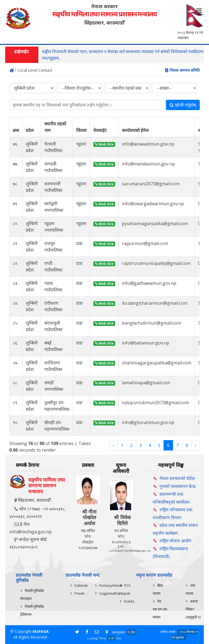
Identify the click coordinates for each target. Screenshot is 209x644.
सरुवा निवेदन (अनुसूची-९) (193, 609)
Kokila (129, 601)
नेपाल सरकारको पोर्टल (177, 478)
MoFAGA (41, 631)
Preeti (79, 593)
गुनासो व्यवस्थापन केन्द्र (178, 486)
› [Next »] (196, 445)
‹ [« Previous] (113, 445)
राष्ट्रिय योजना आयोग (175, 541)
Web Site (104, 144)
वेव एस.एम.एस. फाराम (160, 609)
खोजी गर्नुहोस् (183, 105)
